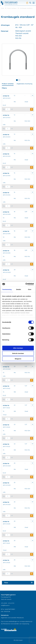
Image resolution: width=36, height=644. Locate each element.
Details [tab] (19, 289)
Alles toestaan (18, 348)
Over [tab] (30, 289)
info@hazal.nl (5, 605)
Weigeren (18, 359)
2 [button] (19, 80)
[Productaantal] (8, 109)
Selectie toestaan (18, 353)
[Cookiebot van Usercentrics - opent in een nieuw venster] (26, 284)
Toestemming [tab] (7, 289)
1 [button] (17, 80)
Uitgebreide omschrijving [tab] (24, 84)
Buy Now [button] (32, 109)
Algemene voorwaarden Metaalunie (12, 618)
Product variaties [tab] (8, 84)
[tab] (17, 80)
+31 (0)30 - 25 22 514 (8, 603)
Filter (6, 583)
